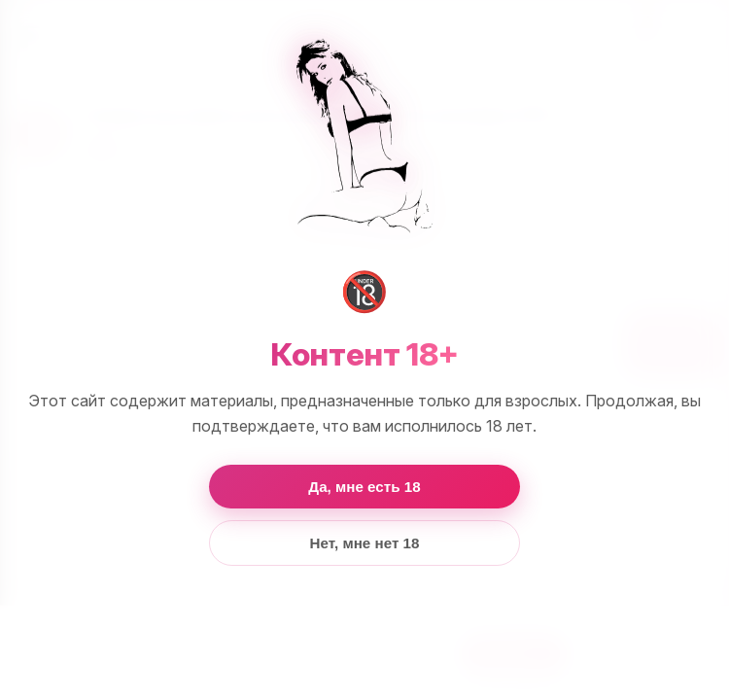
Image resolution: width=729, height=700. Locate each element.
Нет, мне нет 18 (365, 543)
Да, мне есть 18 (364, 487)
